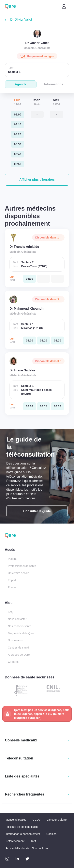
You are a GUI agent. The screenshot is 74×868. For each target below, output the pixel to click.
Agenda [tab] (21, 84)
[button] (37, 180)
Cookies (51, 834)
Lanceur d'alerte (57, 820)
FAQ (11, 612)
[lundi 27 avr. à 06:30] (58, 406)
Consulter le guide (37, 511)
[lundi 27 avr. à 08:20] (18, 134)
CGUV (37, 820)
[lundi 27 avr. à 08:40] (18, 154)
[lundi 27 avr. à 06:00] (30, 341)
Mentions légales (16, 820)
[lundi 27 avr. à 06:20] (58, 341)
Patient (12, 559)
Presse (12, 587)
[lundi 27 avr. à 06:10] (44, 341)
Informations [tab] (54, 84)
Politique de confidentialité (22, 827)
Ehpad (12, 580)
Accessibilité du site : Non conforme (27, 848)
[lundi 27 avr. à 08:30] (18, 144)
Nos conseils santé (20, 626)
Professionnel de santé (22, 566)
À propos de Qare (19, 655)
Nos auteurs (15, 640)
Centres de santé (18, 648)
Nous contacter (17, 619)
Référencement (15, 841)
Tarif (33, 841)
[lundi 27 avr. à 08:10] (18, 124)
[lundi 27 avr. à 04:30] (30, 279)
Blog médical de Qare (21, 633)
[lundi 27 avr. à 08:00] (18, 114)
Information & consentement (23, 834)
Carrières (14, 662)
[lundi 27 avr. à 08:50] (18, 164)
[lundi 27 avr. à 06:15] (44, 406)
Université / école (18, 573)
